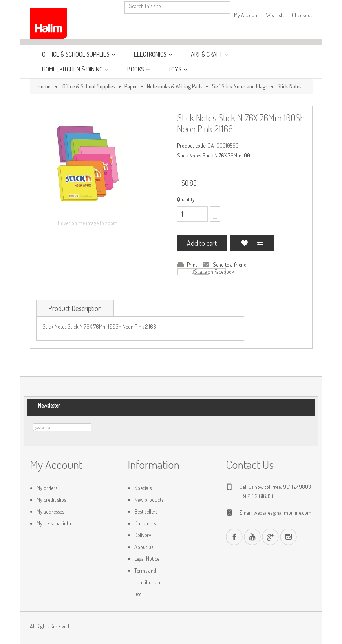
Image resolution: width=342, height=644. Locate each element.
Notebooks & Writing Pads (175, 86)
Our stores (145, 523)
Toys (176, 69)
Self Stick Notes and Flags (240, 86)
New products (149, 500)
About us (144, 547)
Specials (143, 488)
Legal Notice (147, 559)
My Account (246, 15)
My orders (47, 488)
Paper (131, 86)
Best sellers (146, 511)
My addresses (50, 511)
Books (136, 69)
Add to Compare (260, 243)
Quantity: (187, 199)
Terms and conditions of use (148, 582)
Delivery (143, 535)
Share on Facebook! (215, 272)
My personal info (54, 523)
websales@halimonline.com (283, 513)
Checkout (302, 15)
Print (192, 264)
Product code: (192, 145)
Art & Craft (207, 54)
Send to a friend (230, 264)
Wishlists (275, 15)
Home (44, 86)
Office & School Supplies (76, 54)
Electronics (151, 54)
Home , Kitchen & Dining (73, 69)
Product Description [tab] (75, 308)
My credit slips (51, 500)
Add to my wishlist (244, 243)
